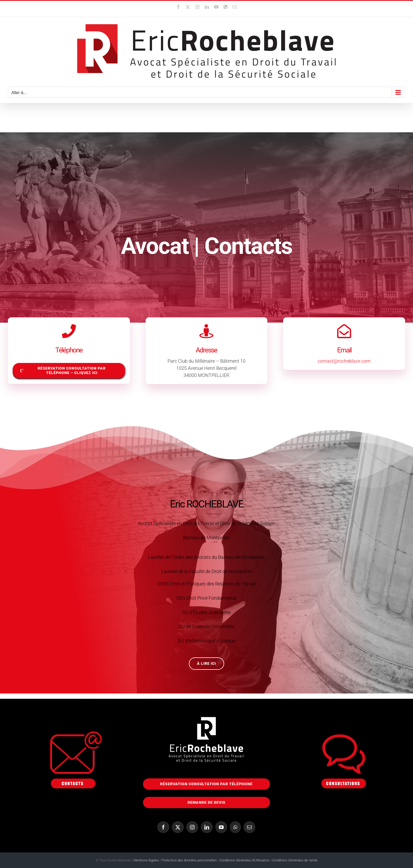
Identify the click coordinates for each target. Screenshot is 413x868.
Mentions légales (146, 860)
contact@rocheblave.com (344, 361)
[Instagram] (192, 827)
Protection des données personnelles (189, 860)
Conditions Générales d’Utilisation (245, 860)
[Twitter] (178, 827)
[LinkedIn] (207, 827)
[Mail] (249, 827)
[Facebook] (163, 827)
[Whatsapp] (235, 827)
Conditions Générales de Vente (294, 860)
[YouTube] (221, 827)
